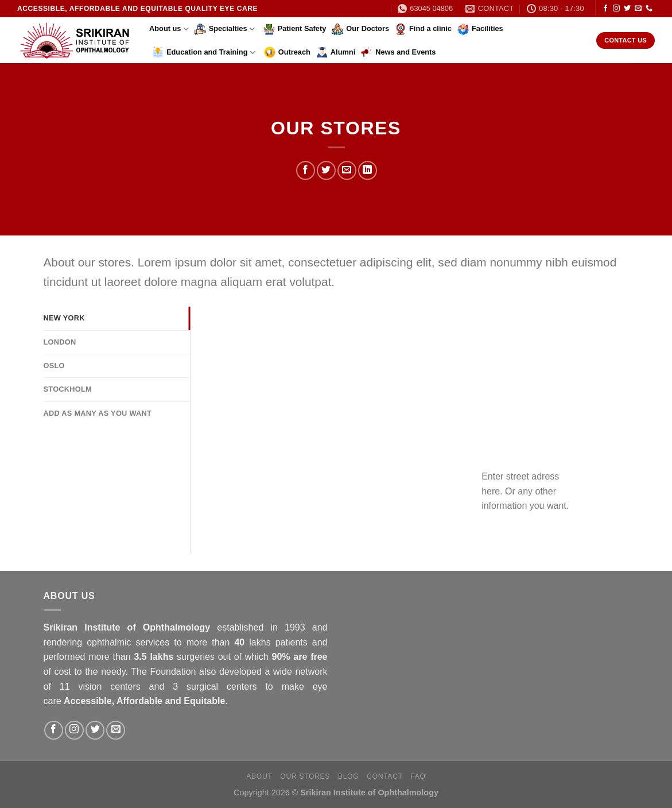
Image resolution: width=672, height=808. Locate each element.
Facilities (480, 29)
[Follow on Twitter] (627, 9)
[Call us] (649, 9)
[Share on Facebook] (306, 171)
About (259, 776)
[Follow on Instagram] (616, 9)
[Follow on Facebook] (605, 9)
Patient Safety (295, 29)
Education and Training (204, 52)
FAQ (418, 776)
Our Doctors (360, 29)
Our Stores (305, 776)
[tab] (117, 318)
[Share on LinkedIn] (368, 171)
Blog (348, 776)
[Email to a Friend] (347, 171)
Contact (385, 776)
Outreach (287, 52)
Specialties (225, 29)
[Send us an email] (638, 9)
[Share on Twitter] (326, 171)
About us (169, 29)
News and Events (398, 52)
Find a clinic (423, 29)
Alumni (336, 52)
